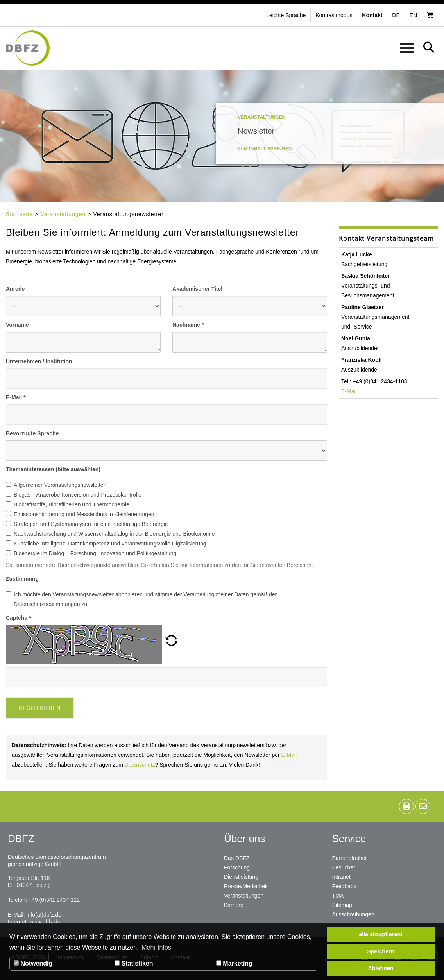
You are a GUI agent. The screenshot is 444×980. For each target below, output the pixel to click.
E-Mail (16, 397)
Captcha (19, 618)
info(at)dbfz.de (44, 915)
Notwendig (33, 963)
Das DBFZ (237, 858)
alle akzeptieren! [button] (381, 934)
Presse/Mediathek (246, 886)
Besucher (344, 867)
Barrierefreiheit (350, 858)
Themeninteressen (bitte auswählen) (53, 469)
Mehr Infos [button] (156, 947)
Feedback (344, 886)
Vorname (17, 325)
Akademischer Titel (197, 289)
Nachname (188, 325)
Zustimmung (22, 579)
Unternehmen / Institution (39, 361)
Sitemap (342, 905)
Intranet (341, 877)
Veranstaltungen (63, 214)
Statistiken (134, 963)
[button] (335, 15)
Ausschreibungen (353, 914)
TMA (338, 896)
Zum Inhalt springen (265, 149)
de (396, 15)
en (413, 15)
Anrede (15, 289)
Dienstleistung (241, 877)
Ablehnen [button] (381, 968)
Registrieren (40, 708)
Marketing (234, 963)
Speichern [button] (381, 951)
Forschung (237, 867)
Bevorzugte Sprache (32, 433)
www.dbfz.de (45, 922)
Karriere (234, 905)
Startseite (19, 214)
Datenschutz (140, 765)
